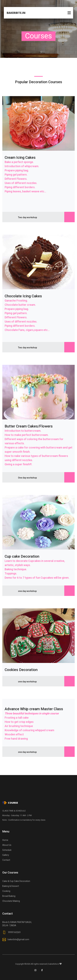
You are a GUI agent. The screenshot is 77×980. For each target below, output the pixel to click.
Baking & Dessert (11, 886)
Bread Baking (9, 896)
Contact (6, 860)
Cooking (6, 891)
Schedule (7, 850)
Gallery (6, 855)
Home (5, 840)
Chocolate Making (11, 901)
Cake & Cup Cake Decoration (16, 881)
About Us (7, 845)
